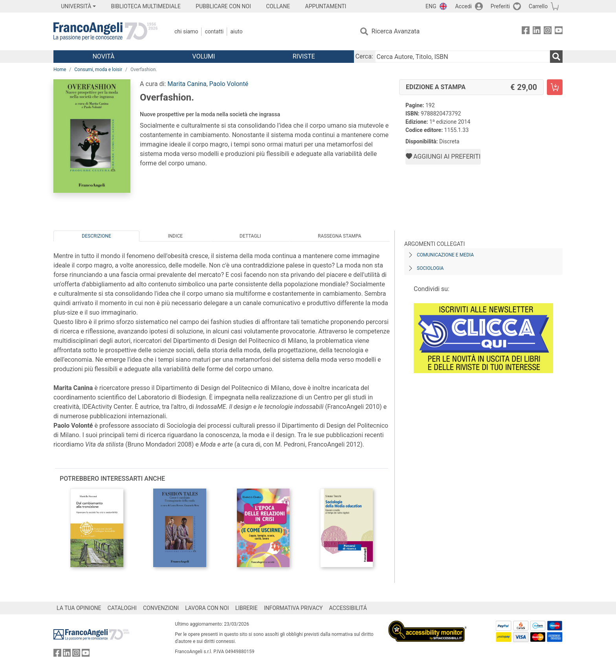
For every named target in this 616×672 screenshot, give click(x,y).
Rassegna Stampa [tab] (340, 236)
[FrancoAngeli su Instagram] (548, 32)
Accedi (463, 6)
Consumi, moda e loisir (98, 70)
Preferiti (500, 6)
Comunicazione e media (445, 255)
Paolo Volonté (229, 84)
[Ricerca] (556, 57)
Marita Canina (187, 84)
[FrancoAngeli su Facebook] (526, 32)
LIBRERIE (247, 608)
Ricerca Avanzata (396, 31)
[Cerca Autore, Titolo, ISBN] (462, 57)
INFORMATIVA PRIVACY (293, 608)
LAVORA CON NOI (207, 608)
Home (60, 70)
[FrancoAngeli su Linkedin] (537, 32)
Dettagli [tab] (250, 236)
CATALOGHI (122, 608)
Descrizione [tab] (96, 236)
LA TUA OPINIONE (79, 608)
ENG (431, 6)
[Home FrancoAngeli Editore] (105, 31)
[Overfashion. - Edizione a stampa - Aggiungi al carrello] (555, 87)
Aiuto (236, 31)
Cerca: (364, 56)
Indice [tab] (175, 236)
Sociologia (430, 268)
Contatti (214, 31)
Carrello (538, 6)
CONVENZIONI (161, 608)
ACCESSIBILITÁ (348, 608)
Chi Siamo (186, 31)
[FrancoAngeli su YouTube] (559, 32)
